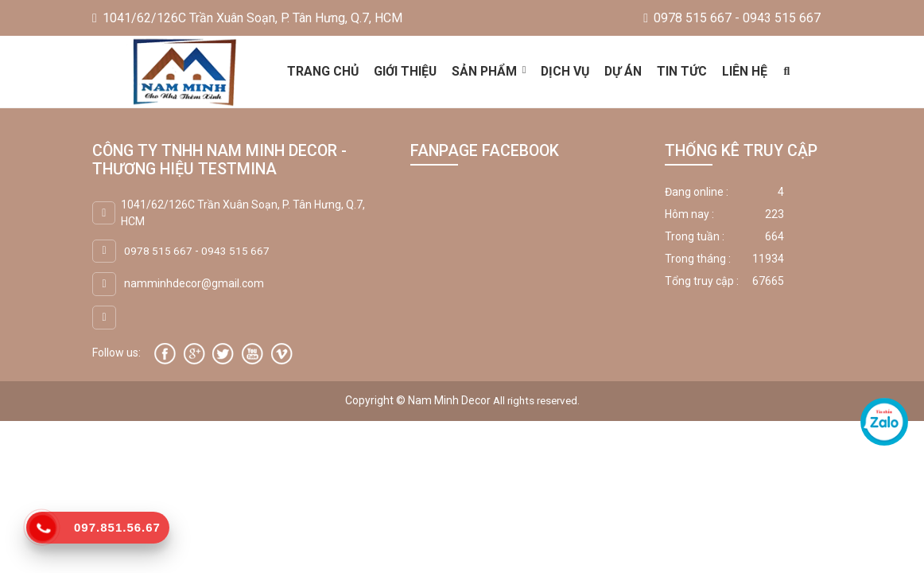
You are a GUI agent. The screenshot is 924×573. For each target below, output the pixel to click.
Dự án (625, 71)
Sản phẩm (484, 71)
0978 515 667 (158, 250)
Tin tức (683, 71)
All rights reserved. (536, 400)
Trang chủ (322, 71)
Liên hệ (746, 71)
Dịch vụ (566, 71)
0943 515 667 (235, 250)
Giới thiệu (405, 71)
